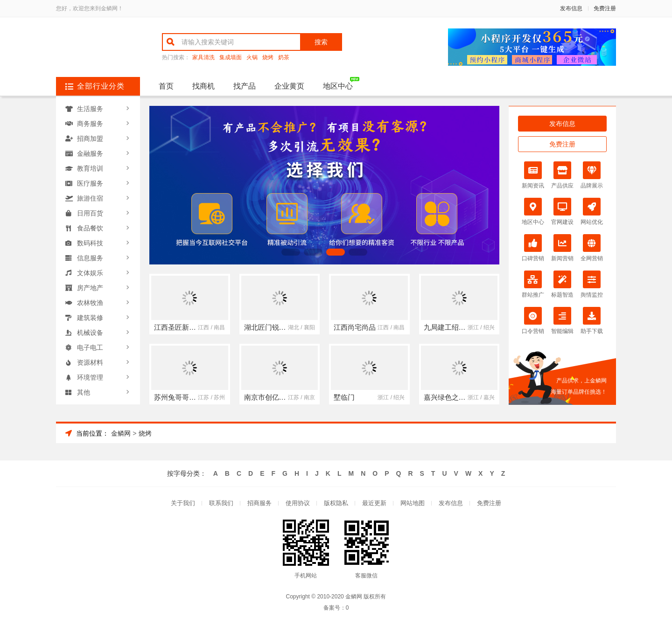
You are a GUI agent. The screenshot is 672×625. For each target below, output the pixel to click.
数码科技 (90, 243)
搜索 (321, 42)
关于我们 (183, 503)
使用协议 (298, 503)
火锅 (252, 58)
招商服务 (259, 503)
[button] (291, 252)
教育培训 (90, 168)
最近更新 (374, 503)
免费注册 (605, 8)
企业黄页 (289, 86)
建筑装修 (90, 318)
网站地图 (413, 503)
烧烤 (268, 58)
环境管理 (90, 377)
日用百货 (90, 213)
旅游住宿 (90, 198)
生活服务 (90, 109)
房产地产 (90, 288)
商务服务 (90, 124)
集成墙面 (231, 58)
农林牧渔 (90, 303)
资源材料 (90, 362)
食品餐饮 (90, 228)
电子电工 (90, 347)
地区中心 (338, 86)
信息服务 (90, 258)
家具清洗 (203, 58)
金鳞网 (121, 433)
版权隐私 (336, 503)
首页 (166, 86)
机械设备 (90, 333)
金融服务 (90, 153)
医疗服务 (90, 183)
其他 (84, 392)
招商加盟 (90, 139)
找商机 (203, 86)
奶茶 (284, 58)
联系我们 (221, 503)
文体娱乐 (90, 273)
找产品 (245, 86)
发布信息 (571, 8)
